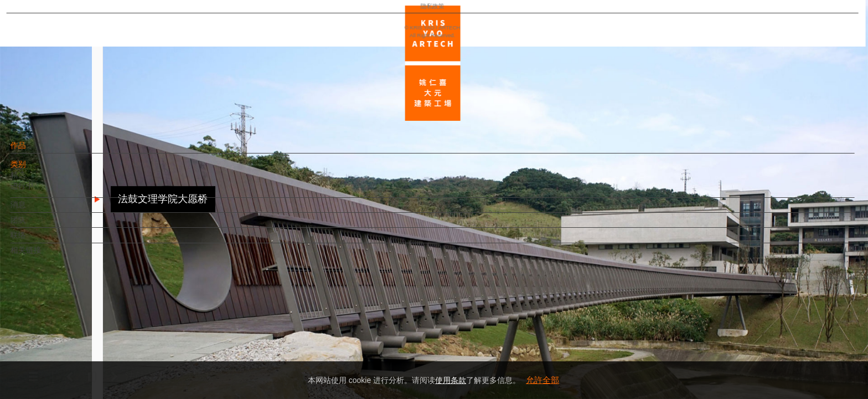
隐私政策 (57, 358)
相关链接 (45, 255)
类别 (37, 170)
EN (76, 326)
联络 (37, 241)
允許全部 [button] (542, 380)
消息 (37, 210)
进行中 (41, 191)
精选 (37, 180)
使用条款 (451, 380)
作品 (37, 151)
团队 (37, 225)
